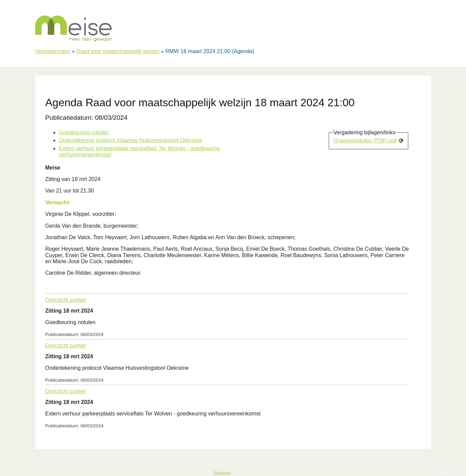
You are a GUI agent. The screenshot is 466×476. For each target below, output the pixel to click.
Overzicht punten (66, 300)
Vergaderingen (53, 51)
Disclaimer (222, 473)
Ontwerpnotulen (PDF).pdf (365, 141)
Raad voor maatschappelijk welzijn (118, 51)
